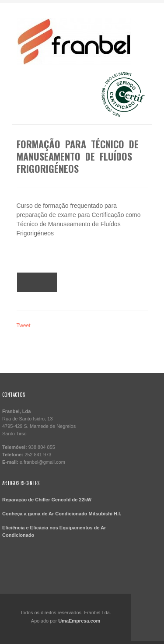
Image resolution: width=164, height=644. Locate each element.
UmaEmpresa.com (79, 621)
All (27, 282)
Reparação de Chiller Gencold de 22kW (47, 500)
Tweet (24, 325)
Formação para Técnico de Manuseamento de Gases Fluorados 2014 (47, 282)
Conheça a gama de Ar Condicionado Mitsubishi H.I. (62, 514)
